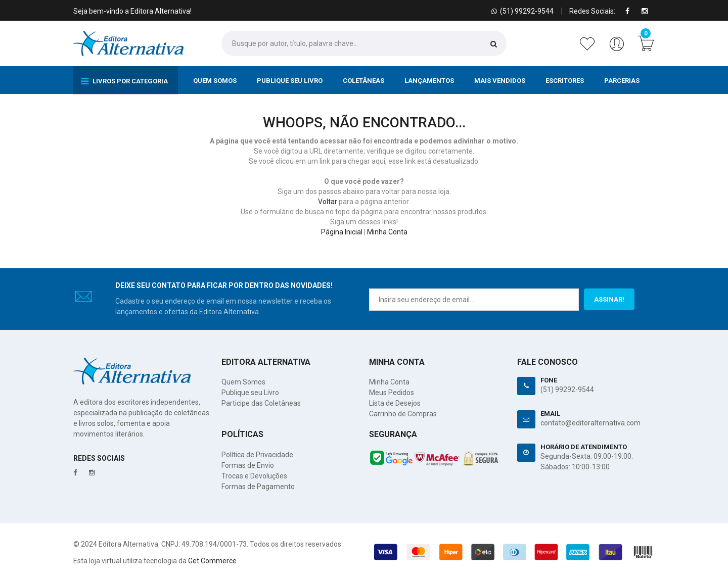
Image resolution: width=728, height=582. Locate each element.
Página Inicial (342, 232)
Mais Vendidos (500, 81)
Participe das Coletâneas (261, 403)
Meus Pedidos (392, 393)
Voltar (328, 202)
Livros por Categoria (124, 81)
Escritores (565, 81)
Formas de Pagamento (258, 487)
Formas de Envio (248, 465)
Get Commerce (212, 561)
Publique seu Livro (290, 81)
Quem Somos (215, 81)
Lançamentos (429, 81)
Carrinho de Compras (403, 414)
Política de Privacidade (257, 455)
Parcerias (622, 81)
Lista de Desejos (395, 403)
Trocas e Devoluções (254, 476)
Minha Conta (387, 232)
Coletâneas (363, 81)
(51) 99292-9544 (567, 390)
